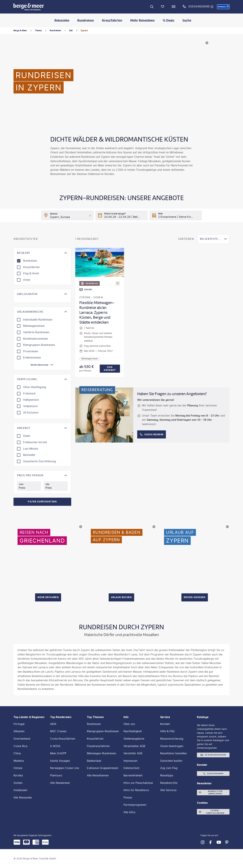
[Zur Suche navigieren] (152, 7)
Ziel (71, 30)
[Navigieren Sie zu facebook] (211, 842)
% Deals (168, 20)
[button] (223, 7)
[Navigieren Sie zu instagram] (202, 842)
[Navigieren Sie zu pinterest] (227, 842)
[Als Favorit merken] (118, 283)
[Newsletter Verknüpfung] (173, 7)
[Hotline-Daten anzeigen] (212, 7)
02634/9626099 (199, 6)
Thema (38, 30)
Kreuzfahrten (112, 20)
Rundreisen (86, 20)
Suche (187, 20)
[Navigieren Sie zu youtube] (219, 842)
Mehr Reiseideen (142, 20)
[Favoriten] (163, 7)
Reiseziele (62, 20)
